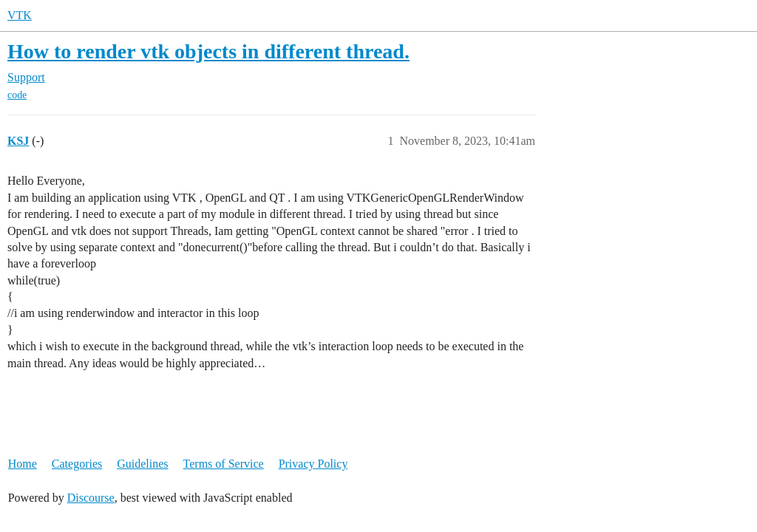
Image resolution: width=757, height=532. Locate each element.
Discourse (91, 498)
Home (23, 464)
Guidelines (142, 464)
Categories (77, 464)
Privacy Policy (313, 464)
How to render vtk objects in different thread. (208, 51)
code (17, 95)
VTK (20, 15)
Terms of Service (224, 464)
